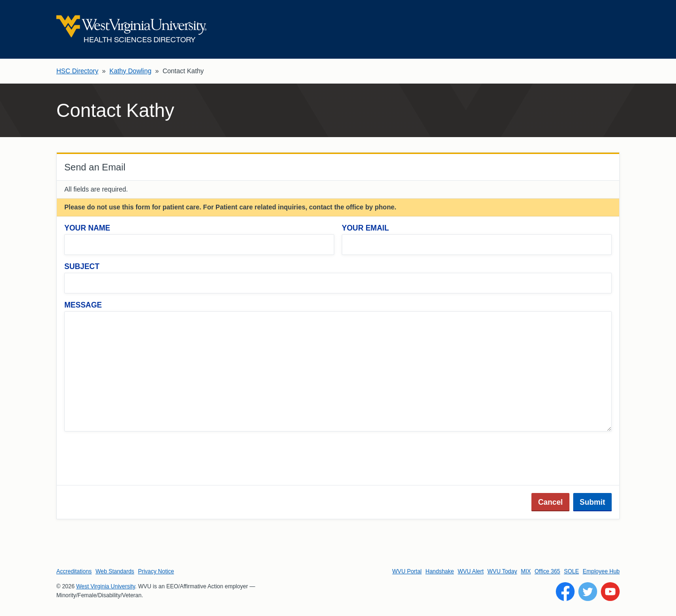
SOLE (571, 571)
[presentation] (136, 459)
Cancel (550, 502)
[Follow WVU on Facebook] (565, 592)
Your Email (365, 228)
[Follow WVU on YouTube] (610, 592)
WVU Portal (407, 571)
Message (83, 305)
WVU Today (502, 571)
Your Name (87, 228)
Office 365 (547, 571)
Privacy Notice (156, 571)
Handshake (440, 571)
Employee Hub (601, 571)
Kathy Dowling (131, 71)
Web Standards (115, 571)
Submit (592, 502)
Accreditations (74, 571)
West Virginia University (105, 586)
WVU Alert (471, 571)
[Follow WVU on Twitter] (588, 592)
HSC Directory (77, 71)
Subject (82, 266)
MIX (526, 571)
